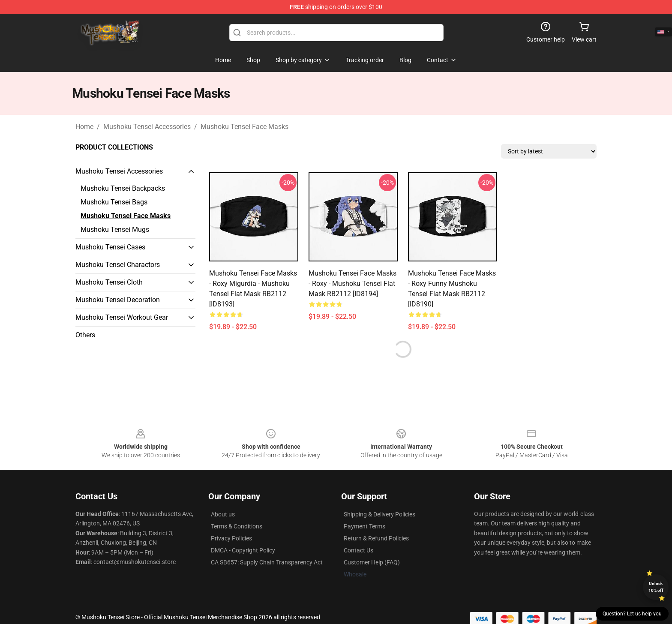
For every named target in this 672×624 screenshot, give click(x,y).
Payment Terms (364, 526)
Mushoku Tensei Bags (114, 202)
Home (84, 127)
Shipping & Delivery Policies (379, 514)
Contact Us (358, 550)
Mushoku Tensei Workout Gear (122, 317)
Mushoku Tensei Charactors (118, 265)
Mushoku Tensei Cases (110, 247)
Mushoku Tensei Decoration (118, 300)
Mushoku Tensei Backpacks (123, 188)
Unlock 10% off (656, 587)
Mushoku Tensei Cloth (109, 282)
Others (85, 335)
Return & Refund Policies (376, 538)
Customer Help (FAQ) (372, 562)
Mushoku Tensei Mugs (115, 229)
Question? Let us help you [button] (632, 614)
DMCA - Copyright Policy (243, 550)
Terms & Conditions (237, 526)
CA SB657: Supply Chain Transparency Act (267, 562)
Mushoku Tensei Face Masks (244, 127)
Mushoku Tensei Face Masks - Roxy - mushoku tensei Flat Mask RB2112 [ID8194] (352, 283)
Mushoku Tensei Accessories (147, 127)
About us (223, 514)
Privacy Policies (231, 538)
